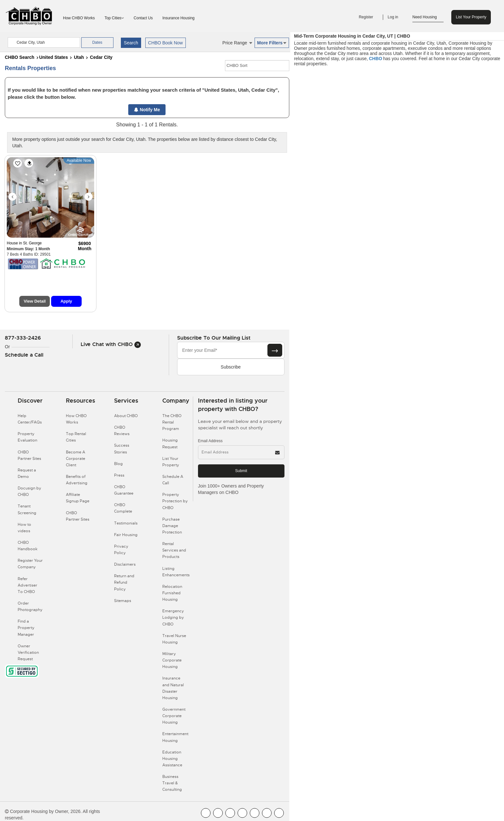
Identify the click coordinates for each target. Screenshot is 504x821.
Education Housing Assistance (172, 759)
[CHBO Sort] (257, 66)
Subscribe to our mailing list (214, 338)
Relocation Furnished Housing (172, 593)
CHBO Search (20, 57)
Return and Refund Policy (124, 582)
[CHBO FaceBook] (206, 813)
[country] (44, 42)
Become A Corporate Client (76, 459)
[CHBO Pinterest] (267, 813)
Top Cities (114, 18)
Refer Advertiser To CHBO (27, 585)
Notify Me (147, 110)
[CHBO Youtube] (218, 813)
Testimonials (126, 523)
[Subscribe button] (275, 350)
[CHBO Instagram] (242, 813)
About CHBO (126, 416)
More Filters (272, 43)
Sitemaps (123, 601)
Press (119, 475)
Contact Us (143, 18)
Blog (118, 464)
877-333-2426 (23, 338)
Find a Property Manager (26, 628)
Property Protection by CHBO (175, 501)
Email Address (210, 441)
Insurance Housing (178, 18)
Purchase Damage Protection (172, 526)
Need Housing (428, 17)
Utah (79, 57)
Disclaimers (125, 564)
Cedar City (101, 57)
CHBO (376, 59)
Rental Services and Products (174, 550)
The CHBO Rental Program (172, 422)
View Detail (35, 301)
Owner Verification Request (28, 652)
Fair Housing (126, 535)
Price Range (237, 43)
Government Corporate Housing (174, 716)
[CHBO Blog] (230, 813)
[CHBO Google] (279, 813)
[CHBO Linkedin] (255, 813)
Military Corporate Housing (172, 660)
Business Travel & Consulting (172, 783)
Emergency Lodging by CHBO (173, 617)
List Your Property (471, 17)
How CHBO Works (79, 18)
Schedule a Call (24, 355)
